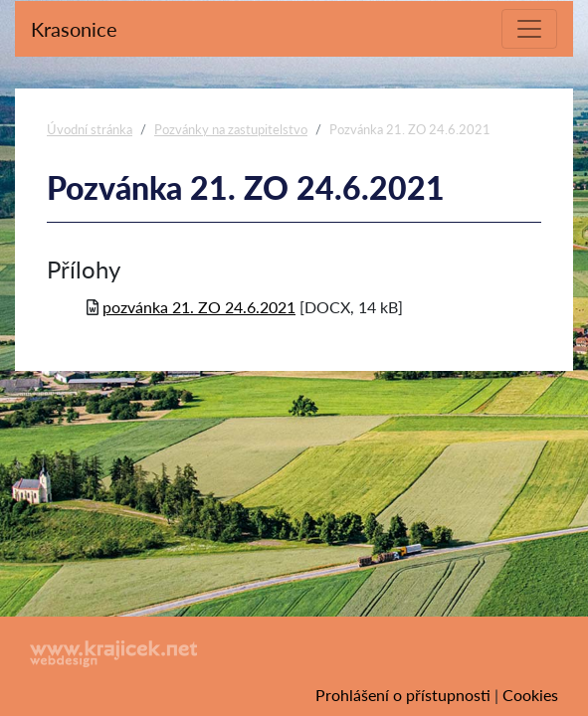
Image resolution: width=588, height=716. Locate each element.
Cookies (530, 695)
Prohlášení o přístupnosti (403, 695)
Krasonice (74, 29)
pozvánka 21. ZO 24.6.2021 (199, 307)
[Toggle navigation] (529, 29)
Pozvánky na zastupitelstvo (231, 129)
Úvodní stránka (90, 129)
